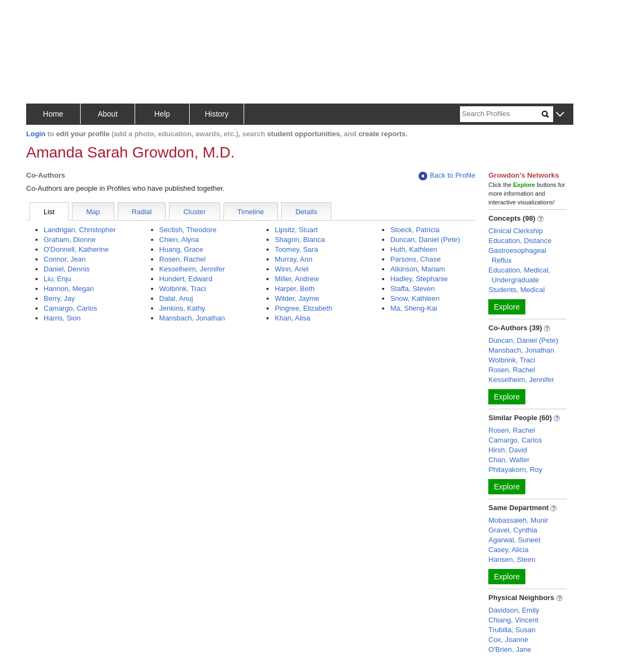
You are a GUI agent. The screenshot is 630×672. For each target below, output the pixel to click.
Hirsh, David (508, 450)
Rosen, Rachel (182, 259)
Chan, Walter (509, 460)
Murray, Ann (293, 259)
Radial (142, 212)
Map (93, 212)
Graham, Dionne (69, 240)
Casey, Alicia (508, 550)
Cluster (194, 212)
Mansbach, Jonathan (192, 318)
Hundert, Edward (186, 279)
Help (162, 114)
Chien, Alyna (179, 240)
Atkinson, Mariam (417, 269)
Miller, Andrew (297, 279)
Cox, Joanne (508, 640)
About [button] (108, 114)
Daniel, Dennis (67, 269)
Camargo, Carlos (70, 308)
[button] (560, 115)
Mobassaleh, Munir (518, 520)
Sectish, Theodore (188, 230)
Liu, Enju (57, 279)
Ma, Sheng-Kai (414, 308)
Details (306, 212)
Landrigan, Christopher (80, 230)
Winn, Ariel (292, 269)
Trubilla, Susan (512, 630)
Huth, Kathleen (414, 249)
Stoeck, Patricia (415, 230)
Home (53, 114)
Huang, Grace (181, 249)
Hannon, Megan (69, 289)
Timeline (251, 212)
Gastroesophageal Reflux (517, 255)
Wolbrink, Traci (183, 289)
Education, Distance (520, 241)
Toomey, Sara (296, 249)
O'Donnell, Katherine (76, 249)
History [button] (217, 114)
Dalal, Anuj (176, 298)
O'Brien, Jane (510, 649)
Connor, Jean (65, 259)
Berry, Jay (59, 298)
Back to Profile (447, 176)
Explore (507, 307)
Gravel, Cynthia (513, 530)
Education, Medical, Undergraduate (519, 275)
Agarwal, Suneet (514, 540)
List (49, 212)
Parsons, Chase (416, 259)
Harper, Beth (295, 289)
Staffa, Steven (412, 289)
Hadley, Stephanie (419, 279)
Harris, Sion (62, 318)
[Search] (501, 114)
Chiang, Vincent (513, 620)
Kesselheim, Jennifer (192, 269)
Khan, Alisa (292, 318)
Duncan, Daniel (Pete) (425, 240)
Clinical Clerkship (516, 231)
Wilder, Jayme (297, 298)
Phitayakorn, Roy (515, 470)
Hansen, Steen (512, 559)
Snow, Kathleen (415, 298)
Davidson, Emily (514, 610)
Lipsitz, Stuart (296, 230)
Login (36, 134)
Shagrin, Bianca (300, 240)
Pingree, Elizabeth (304, 308)
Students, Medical (516, 290)
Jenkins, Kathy (182, 308)
